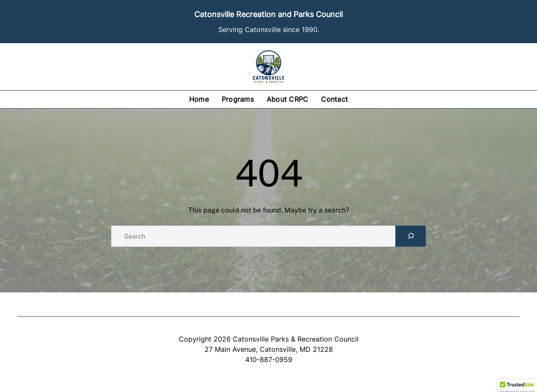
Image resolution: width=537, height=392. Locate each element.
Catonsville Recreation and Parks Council (268, 14)
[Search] (411, 236)
